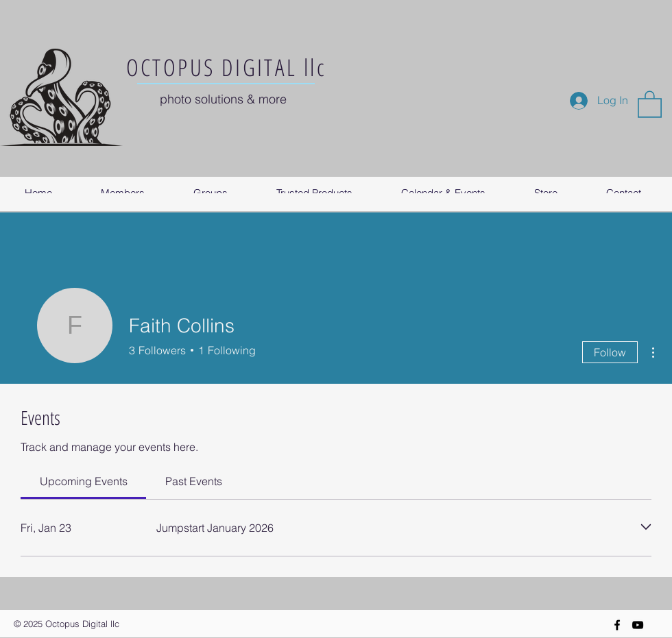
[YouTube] (638, 625)
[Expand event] (646, 527)
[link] (84, 481)
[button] (650, 103)
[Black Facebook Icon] (617, 625)
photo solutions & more (223, 99)
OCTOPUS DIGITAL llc (227, 67)
